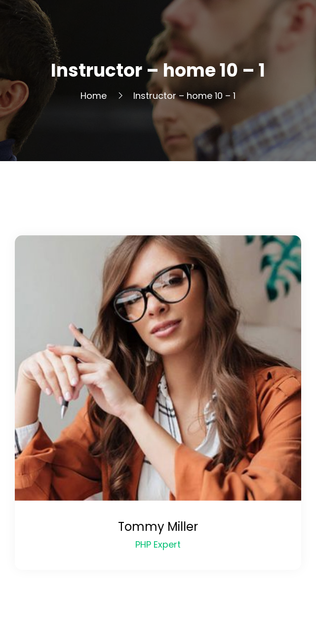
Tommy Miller (158, 527)
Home (94, 96)
